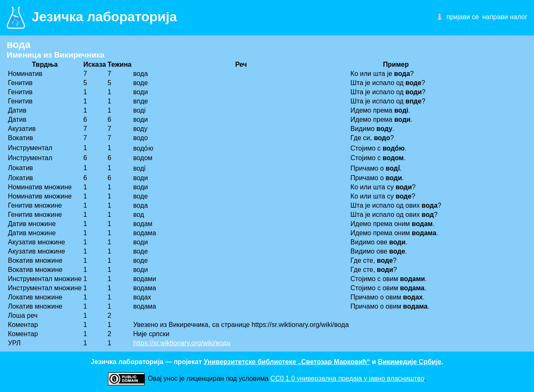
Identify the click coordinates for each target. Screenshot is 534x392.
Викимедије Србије (410, 362)
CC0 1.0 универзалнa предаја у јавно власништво (347, 378)
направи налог (505, 17)
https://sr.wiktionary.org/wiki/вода (182, 343)
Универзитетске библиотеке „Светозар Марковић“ (287, 362)
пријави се (463, 17)
